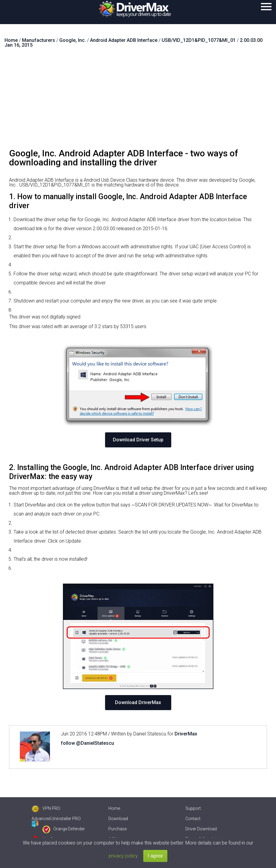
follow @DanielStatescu (87, 743)
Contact (193, 819)
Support (193, 808)
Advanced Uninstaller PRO (56, 819)
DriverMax (186, 734)
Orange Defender (64, 829)
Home (114, 808)
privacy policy (123, 856)
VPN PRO (46, 808)
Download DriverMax (138, 702)
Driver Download (201, 829)
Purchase (118, 829)
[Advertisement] (138, 101)
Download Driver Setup (138, 440)
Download (118, 819)
